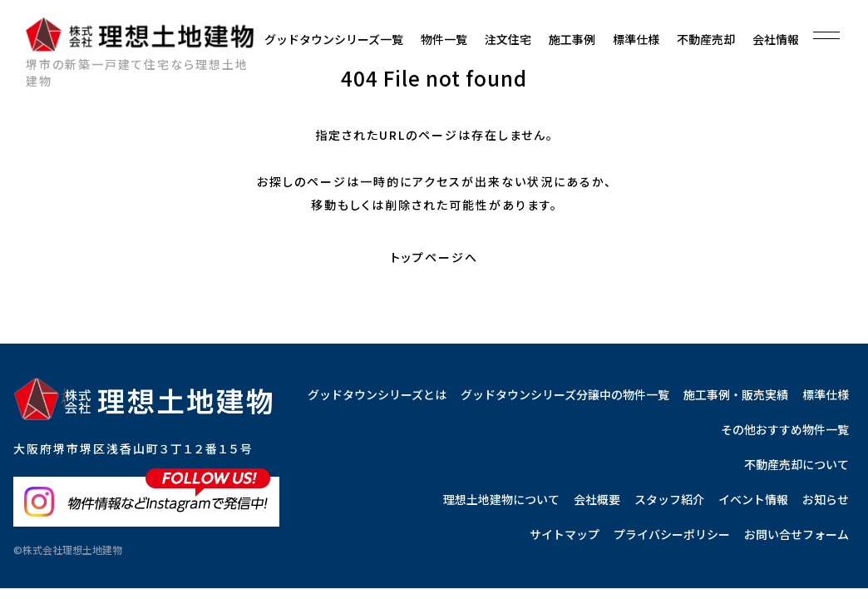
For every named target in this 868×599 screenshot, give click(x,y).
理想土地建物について (501, 499)
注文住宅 (508, 39)
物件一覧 (444, 39)
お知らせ (826, 499)
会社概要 (597, 499)
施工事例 (572, 39)
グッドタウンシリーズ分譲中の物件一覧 (565, 394)
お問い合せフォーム (796, 534)
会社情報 (776, 39)
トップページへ (434, 257)
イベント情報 (753, 499)
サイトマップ (565, 534)
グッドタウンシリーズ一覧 (334, 39)
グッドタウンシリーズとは (377, 394)
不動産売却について (796, 464)
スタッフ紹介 (669, 499)
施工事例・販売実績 (736, 394)
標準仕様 (636, 39)
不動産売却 (706, 39)
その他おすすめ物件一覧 (785, 429)
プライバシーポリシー (672, 534)
